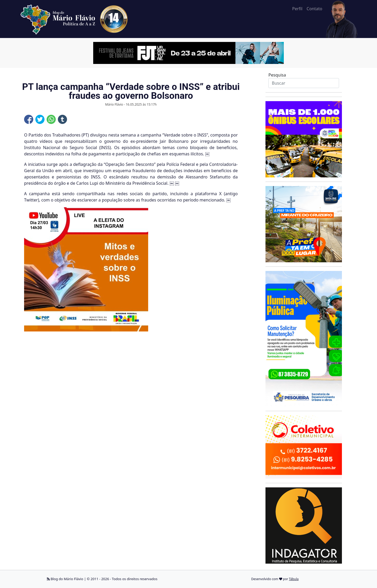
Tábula (294, 579)
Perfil (297, 9)
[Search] (304, 83)
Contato (314, 9)
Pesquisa (277, 75)
